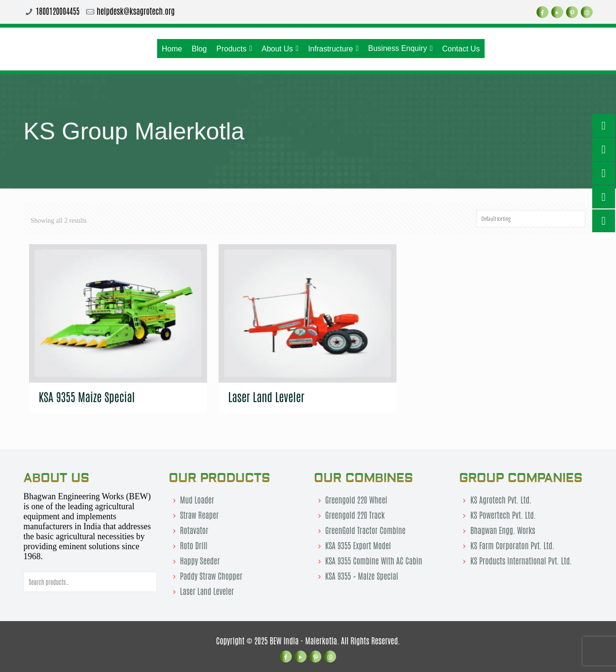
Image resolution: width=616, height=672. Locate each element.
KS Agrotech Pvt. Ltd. (501, 499)
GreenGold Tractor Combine (365, 530)
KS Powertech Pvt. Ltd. (503, 514)
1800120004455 (58, 10)
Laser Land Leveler (266, 396)
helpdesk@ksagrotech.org (136, 10)
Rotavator (194, 530)
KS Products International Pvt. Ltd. (521, 560)
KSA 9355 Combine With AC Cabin (374, 560)
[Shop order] (531, 219)
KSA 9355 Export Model (358, 545)
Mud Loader (197, 499)
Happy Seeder (200, 560)
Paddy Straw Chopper (211, 575)
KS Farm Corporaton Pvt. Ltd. (512, 545)
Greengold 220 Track (355, 514)
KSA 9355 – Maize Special (362, 575)
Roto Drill (194, 545)
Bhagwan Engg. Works (503, 530)
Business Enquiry (400, 49)
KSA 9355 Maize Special (87, 396)
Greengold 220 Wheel (356, 499)
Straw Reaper (199, 514)
